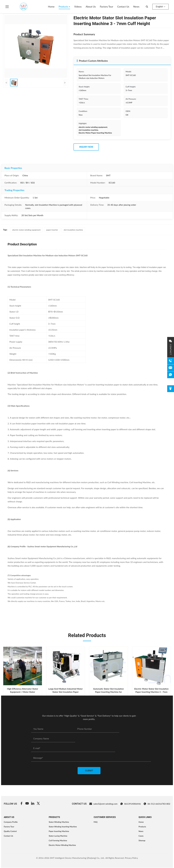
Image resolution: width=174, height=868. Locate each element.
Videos (78, 7)
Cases (141, 836)
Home (51, 7)
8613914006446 (130, 804)
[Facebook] (22, 804)
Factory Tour (106, 7)
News (136, 7)
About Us (91, 7)
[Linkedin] (33, 804)
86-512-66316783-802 (157, 804)
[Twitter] (38, 804)
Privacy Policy (131, 858)
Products (64, 7)
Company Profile (11, 822)
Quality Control (10, 831)
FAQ (96, 822)
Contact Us (123, 7)
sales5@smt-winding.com (103, 804)
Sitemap (142, 840)
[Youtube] (27, 804)
